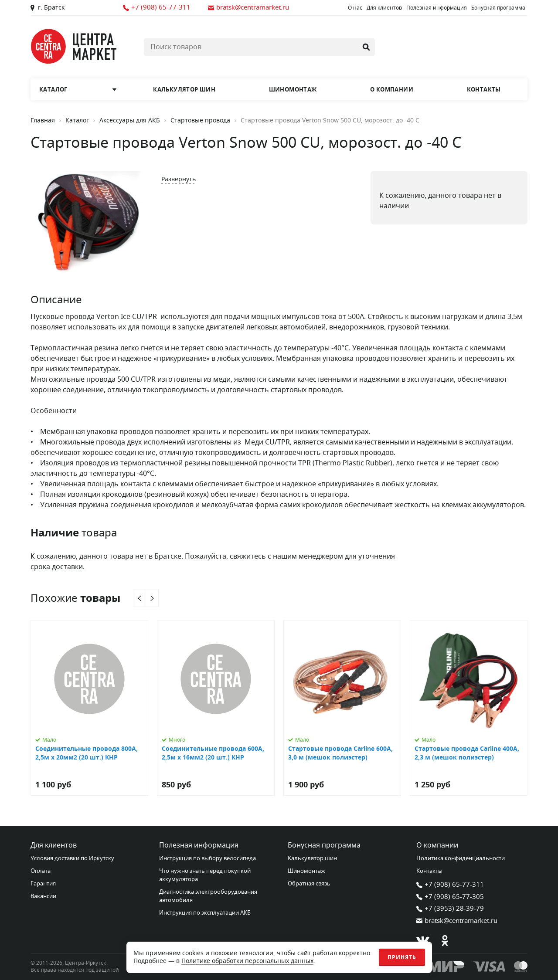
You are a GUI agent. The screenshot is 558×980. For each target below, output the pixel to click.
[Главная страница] (74, 46)
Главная (43, 121)
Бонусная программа (498, 8)
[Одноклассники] (445, 940)
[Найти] (366, 47)
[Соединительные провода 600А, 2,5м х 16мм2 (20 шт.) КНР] (216, 708)
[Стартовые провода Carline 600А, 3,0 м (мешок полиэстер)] (342, 708)
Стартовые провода (200, 121)
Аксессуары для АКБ (130, 121)
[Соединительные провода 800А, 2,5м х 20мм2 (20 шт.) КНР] (89, 708)
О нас (355, 8)
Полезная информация (437, 8)
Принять (402, 957)
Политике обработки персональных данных (247, 961)
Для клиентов (384, 8)
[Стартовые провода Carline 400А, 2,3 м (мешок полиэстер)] (469, 708)
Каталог (77, 121)
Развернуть (179, 179)
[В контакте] (423, 940)
